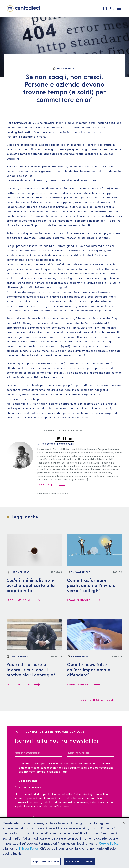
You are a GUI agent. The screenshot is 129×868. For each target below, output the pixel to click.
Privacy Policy (29, 852)
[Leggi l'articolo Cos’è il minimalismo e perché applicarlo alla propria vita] (23, 600)
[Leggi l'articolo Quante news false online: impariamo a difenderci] (83, 685)
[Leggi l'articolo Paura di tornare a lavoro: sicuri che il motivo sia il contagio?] (23, 685)
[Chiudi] (124, 826)
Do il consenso (27, 781)
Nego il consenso (28, 787)
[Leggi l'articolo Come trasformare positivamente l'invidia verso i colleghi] (83, 600)
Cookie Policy (109, 847)
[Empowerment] (64, 69)
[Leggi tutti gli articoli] (101, 700)
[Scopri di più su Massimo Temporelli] (51, 485)
